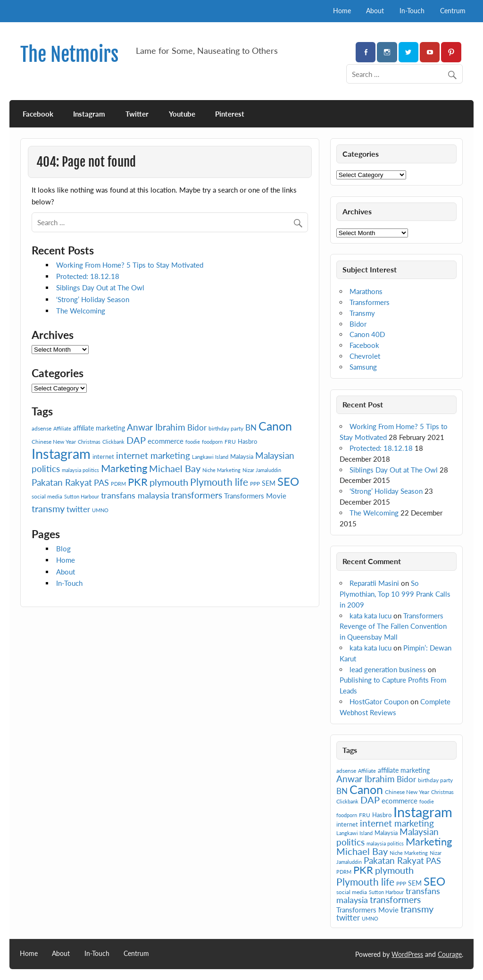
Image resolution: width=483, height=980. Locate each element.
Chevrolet (365, 356)
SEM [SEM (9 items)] (269, 483)
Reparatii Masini (374, 583)
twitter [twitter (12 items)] (78, 509)
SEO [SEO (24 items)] (288, 481)
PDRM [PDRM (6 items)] (118, 484)
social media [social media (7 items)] (47, 496)
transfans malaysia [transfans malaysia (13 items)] (135, 495)
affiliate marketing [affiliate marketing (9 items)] (99, 428)
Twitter (137, 114)
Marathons (366, 291)
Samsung (363, 367)
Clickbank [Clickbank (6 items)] (113, 442)
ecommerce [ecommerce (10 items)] (166, 441)
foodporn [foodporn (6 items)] (212, 442)
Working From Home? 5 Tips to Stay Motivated (130, 265)
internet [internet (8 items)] (103, 456)
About (375, 11)
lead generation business (388, 669)
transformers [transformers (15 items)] (197, 495)
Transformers (370, 302)
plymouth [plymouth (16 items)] (169, 482)
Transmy (362, 313)
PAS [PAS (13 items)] (101, 482)
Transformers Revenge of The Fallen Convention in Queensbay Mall (393, 626)
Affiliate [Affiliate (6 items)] (62, 428)
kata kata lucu (371, 616)
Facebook (38, 114)
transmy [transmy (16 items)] (48, 508)
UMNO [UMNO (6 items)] (100, 510)
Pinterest (230, 114)
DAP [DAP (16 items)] (136, 440)
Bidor (358, 324)
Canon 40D (367, 334)
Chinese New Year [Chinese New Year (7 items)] (54, 442)
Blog (63, 549)
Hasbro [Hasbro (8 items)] (247, 441)
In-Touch (412, 11)
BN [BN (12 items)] (251, 427)
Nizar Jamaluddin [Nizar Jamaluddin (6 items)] (262, 470)
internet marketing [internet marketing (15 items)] (153, 455)
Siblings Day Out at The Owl (100, 287)
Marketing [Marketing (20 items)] (124, 468)
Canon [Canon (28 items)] (275, 426)
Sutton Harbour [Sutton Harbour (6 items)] (82, 496)
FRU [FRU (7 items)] (230, 442)
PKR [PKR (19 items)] (138, 482)
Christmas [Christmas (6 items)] (89, 442)
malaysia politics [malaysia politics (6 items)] (80, 470)
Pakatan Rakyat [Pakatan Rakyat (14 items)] (62, 482)
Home (342, 11)
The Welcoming (81, 311)
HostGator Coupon (379, 701)
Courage (450, 954)
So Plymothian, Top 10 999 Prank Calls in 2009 (395, 594)
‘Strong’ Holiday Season (93, 299)
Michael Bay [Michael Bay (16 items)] (175, 468)
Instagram (89, 114)
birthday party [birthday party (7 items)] (226, 428)
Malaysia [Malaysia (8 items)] (242, 456)
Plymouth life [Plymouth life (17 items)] (219, 482)
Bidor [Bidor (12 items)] (197, 427)
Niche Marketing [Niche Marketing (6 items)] (221, 470)
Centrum (453, 11)
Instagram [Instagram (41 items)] (61, 453)
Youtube (182, 114)
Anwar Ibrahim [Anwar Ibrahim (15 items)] (156, 427)
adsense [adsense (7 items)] (42, 428)
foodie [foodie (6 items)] (193, 442)
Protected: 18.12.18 (88, 276)
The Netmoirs (69, 55)
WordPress (407, 954)
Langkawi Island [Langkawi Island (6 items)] (210, 457)
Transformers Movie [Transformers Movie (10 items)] (255, 496)
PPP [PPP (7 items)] (255, 484)
